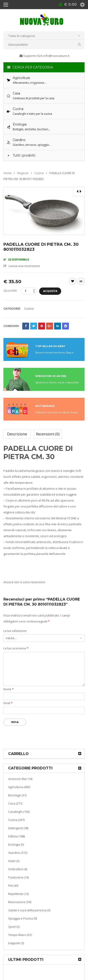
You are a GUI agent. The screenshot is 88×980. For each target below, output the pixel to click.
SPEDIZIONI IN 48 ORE (51, 376)
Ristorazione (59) (20, 902)
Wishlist (73, 281)
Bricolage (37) (17, 795)
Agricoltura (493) (19, 787)
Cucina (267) (16, 820)
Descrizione (17, 434)
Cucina (39, 173)
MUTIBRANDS (45, 406)
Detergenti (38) (18, 828)
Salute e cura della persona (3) (29, 910)
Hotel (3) (14, 861)
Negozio (23, 173)
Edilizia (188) (16, 836)
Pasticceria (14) (18, 877)
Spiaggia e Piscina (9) (23, 918)
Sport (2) (14, 927)
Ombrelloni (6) (18, 869)
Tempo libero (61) (20, 935)
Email (8, 703)
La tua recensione (16, 648)
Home (8, 173)
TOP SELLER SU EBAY (50, 346)
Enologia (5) (16, 844)
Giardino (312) (18, 853)
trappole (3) (16, 943)
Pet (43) (13, 886)
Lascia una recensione (24, 266)
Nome (9, 689)
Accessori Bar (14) (20, 779)
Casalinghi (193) (19, 812)
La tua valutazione (15, 631)
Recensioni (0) (48, 434)
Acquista (50, 291)
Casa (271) (15, 803)
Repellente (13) (18, 894)
